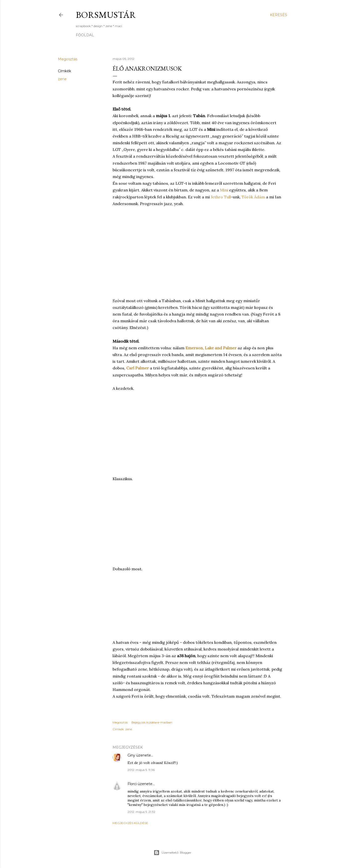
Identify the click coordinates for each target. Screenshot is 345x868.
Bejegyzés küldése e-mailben (152, 722)
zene (62, 79)
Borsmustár (106, 15)
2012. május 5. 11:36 (141, 770)
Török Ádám (253, 197)
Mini (224, 190)
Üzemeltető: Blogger (172, 853)
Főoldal (85, 35)
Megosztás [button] (68, 59)
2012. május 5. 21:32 (141, 812)
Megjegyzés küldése (130, 823)
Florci (132, 784)
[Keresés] (279, 15)
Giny (131, 755)
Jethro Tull (221, 197)
